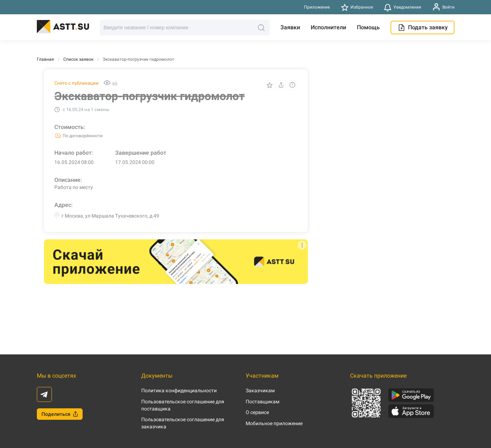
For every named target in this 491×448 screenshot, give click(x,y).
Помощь (368, 27)
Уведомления (403, 7)
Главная (45, 59)
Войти (443, 7)
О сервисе (257, 412)
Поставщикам (262, 402)
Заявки (290, 27)
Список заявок (78, 59)
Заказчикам (260, 390)
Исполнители (328, 27)
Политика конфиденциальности (179, 390)
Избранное (357, 7)
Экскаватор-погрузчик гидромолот (138, 59)
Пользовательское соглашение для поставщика (183, 405)
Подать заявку (423, 28)
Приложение (317, 7)
